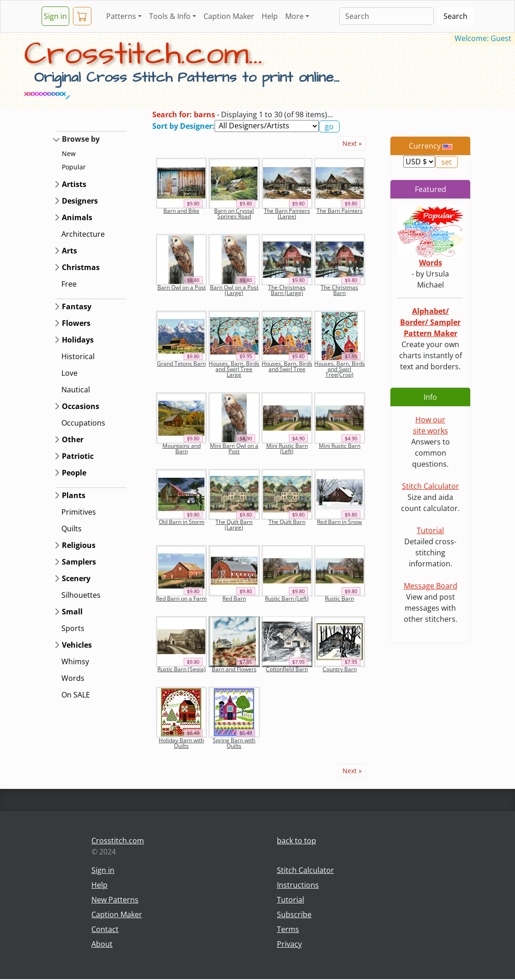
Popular (74, 167)
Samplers (79, 562)
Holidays (78, 340)
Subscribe (294, 914)
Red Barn (234, 598)
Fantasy (77, 307)
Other (73, 439)
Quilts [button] (72, 529)
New (69, 153)
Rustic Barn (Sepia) (182, 669)
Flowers (76, 323)
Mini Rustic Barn (340, 446)
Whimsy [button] (75, 661)
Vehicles (77, 645)
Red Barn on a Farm (181, 598)
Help (270, 16)
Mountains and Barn (182, 448)
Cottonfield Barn (287, 669)
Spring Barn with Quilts (234, 743)
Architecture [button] (83, 234)
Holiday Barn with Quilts (181, 743)
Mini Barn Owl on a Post (234, 448)
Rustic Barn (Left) (287, 598)
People (74, 473)
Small (72, 612)
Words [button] (73, 678)
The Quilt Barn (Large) (234, 525)
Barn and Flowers (234, 669)
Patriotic (78, 456)
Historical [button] (78, 356)
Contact (105, 929)
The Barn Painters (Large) (287, 213)
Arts (69, 251)
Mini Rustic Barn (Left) (287, 448)
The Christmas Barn (339, 290)
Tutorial (430, 530)
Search (455, 16)
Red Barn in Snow (339, 522)
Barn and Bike (181, 211)
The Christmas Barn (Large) (287, 290)
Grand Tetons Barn (181, 364)
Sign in (55, 16)
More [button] (294, 16)
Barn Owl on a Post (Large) (234, 290)
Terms (288, 929)
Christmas (81, 267)
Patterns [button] (121, 16)
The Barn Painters (340, 211)
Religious (79, 545)
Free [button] (69, 284)
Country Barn (340, 669)
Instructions (298, 885)
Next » (352, 143)
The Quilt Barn (287, 522)
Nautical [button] (76, 390)
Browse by (81, 139)
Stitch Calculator (431, 486)
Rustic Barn (339, 598)
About (102, 944)
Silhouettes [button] (81, 595)
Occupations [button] (83, 423)
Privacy (289, 944)
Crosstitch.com (118, 841)
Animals (77, 217)
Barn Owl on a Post (182, 287)
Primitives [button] (79, 512)
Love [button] (69, 373)
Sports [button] (73, 628)
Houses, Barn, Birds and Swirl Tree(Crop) (340, 369)
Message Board (431, 586)
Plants (74, 495)
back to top (296, 841)
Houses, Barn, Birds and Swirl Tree (287, 366)
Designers (80, 201)
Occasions (81, 406)
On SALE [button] (76, 695)
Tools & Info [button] (170, 16)
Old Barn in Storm (182, 522)
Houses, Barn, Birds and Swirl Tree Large (234, 369)
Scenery (76, 578)
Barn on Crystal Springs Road (234, 213)
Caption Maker (229, 16)
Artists (74, 184)
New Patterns (115, 900)
